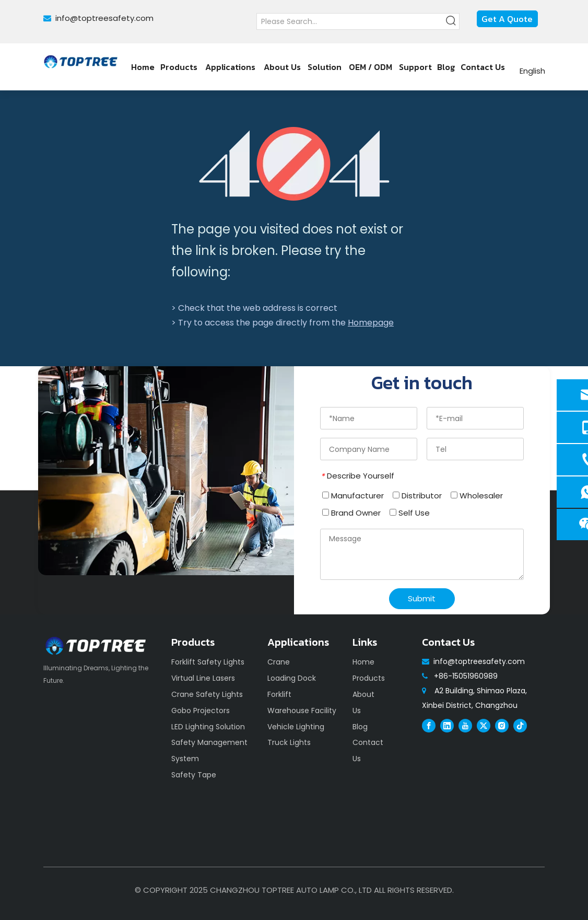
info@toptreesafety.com (104, 18)
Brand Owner (351, 513)
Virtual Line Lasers (203, 678)
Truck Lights (289, 742)
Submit (422, 598)
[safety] (166, 471)
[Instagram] (502, 725)
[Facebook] (429, 725)
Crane (279, 662)
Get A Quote (507, 19)
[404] (294, 164)
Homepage (371, 323)
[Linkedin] (447, 725)
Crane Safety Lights (207, 694)
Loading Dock (292, 678)
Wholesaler (477, 496)
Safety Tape (194, 775)
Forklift (279, 694)
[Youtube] (465, 725)
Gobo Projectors (201, 711)
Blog (360, 727)
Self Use (410, 513)
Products (369, 678)
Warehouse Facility (302, 711)
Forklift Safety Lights (208, 662)
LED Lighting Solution (208, 727)
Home (363, 662)
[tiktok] (520, 725)
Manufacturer (353, 496)
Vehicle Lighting (296, 727)
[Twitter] (484, 725)
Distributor (417, 496)
